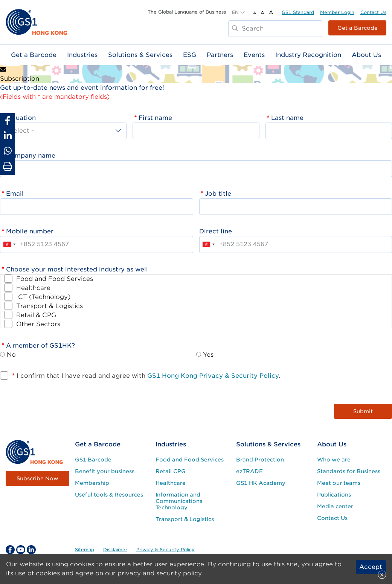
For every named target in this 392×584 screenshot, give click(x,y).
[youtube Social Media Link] (21, 550)
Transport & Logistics (50, 306)
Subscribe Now (37, 478)
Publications (334, 495)
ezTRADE (249, 471)
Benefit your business (105, 471)
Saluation (21, 118)
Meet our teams (339, 483)
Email (15, 194)
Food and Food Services (55, 279)
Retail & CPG (36, 315)
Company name (31, 156)
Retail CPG (171, 471)
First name (155, 118)
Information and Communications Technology (179, 501)
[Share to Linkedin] (8, 136)
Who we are (334, 460)
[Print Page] (8, 167)
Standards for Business (349, 471)
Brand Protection (260, 460)
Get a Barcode (358, 28)
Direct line (216, 231)
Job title (218, 194)
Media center (335, 506)
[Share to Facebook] (8, 121)
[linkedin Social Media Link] (31, 550)
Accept (371, 567)
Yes (208, 355)
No (11, 355)
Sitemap (85, 550)
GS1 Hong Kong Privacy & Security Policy (213, 376)
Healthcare (33, 288)
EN (235, 12)
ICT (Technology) (43, 297)
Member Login (337, 12)
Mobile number (30, 231)
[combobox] (9, 244)
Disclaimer (115, 550)
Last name (287, 118)
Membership (92, 483)
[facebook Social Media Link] (10, 550)
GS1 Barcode (93, 460)
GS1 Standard (298, 12)
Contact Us (373, 12)
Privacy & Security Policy (165, 550)
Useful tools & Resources (109, 495)
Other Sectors (38, 324)
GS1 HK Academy (261, 483)
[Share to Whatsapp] (8, 151)
